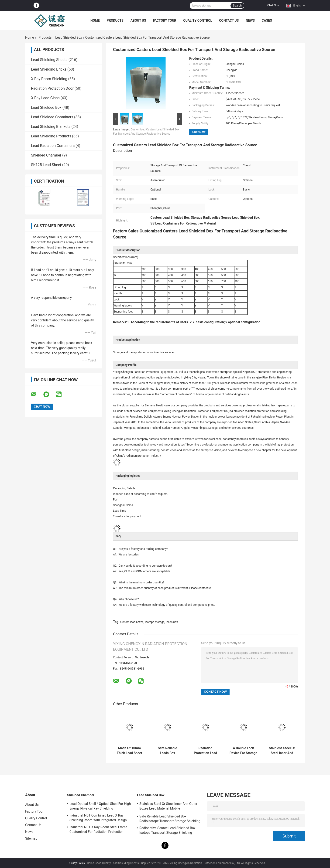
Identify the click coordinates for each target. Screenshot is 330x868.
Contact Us (229, 20)
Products (115, 20)
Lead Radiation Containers (53, 146)
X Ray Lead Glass (45, 98)
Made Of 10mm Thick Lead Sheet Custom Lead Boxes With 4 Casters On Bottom (129, 751)
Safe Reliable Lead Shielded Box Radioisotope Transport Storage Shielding (170, 819)
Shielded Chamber (46, 155)
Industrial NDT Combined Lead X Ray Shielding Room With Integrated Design (98, 818)
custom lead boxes (132, 622)
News (250, 20)
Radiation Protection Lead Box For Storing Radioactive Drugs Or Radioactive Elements (205, 751)
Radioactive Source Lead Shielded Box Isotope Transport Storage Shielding (167, 830)
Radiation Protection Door (52, 88)
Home (95, 20)
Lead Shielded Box (69, 37)
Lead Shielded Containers (52, 117)
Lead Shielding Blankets (51, 127)
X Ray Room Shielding (49, 79)
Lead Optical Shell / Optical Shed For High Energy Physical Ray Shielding (100, 806)
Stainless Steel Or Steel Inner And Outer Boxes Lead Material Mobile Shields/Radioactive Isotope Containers (282, 751)
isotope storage (155, 622)
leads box (172, 622)
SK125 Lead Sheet (46, 165)
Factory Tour (165, 20)
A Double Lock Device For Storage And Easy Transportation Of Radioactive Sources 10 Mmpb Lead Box (243, 751)
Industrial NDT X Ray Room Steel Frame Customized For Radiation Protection (98, 829)
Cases (267, 20)
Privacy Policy (76, 863)
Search (237, 6)
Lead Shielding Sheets (49, 60)
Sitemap (31, 838)
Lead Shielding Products (51, 136)
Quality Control (198, 20)
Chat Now (273, 5)
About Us (138, 20)
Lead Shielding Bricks (49, 69)
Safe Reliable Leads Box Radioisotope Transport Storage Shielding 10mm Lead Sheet (167, 751)
